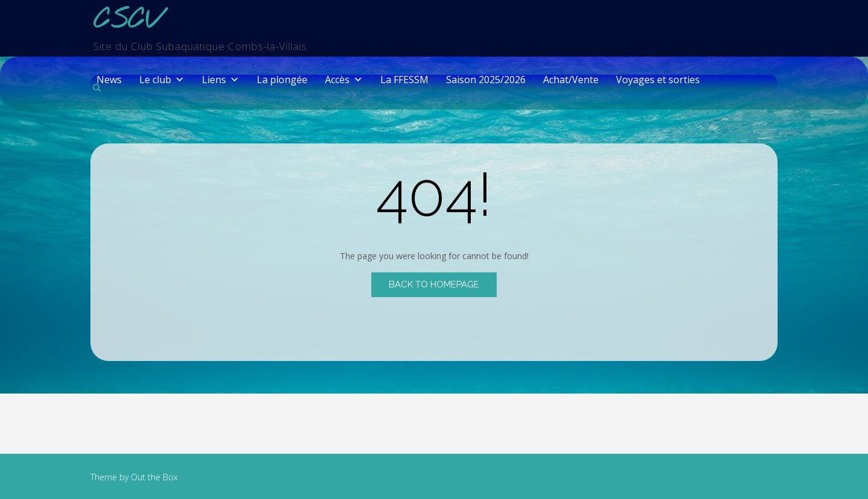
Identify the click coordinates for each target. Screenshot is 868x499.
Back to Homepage (434, 284)
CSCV (127, 21)
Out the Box (154, 477)
